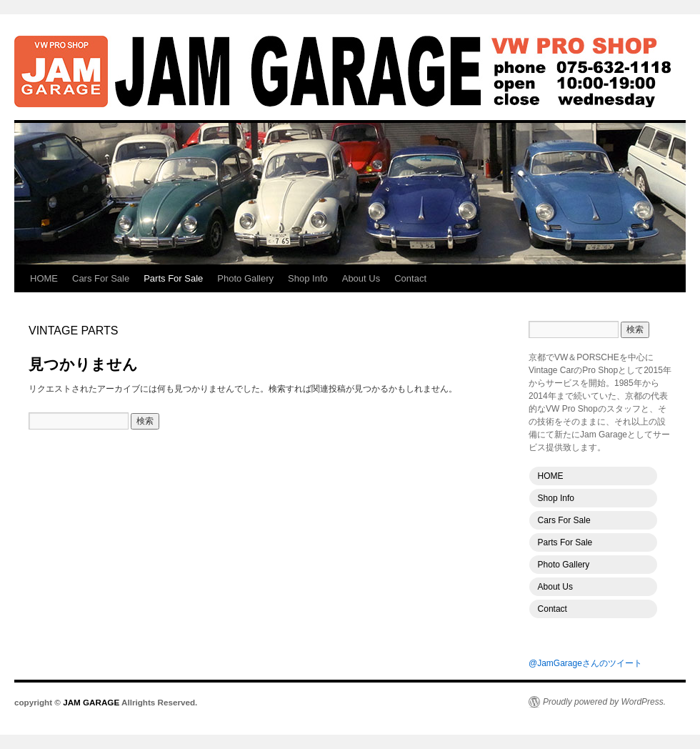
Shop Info (308, 278)
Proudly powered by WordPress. (604, 702)
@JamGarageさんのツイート (585, 663)
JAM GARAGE (350, 71)
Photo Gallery (245, 278)
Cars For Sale (101, 278)
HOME (44, 278)
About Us (361, 278)
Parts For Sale (173, 278)
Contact (410, 278)
